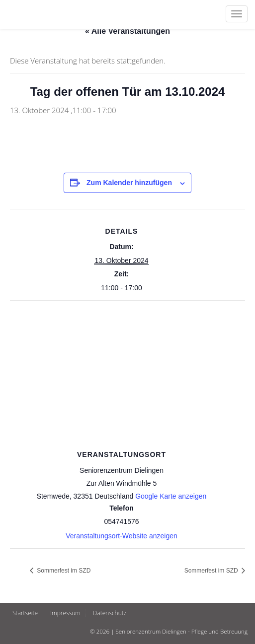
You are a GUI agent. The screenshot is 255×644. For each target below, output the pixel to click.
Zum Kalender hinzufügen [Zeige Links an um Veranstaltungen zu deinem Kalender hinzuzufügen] (129, 183)
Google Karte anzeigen (171, 496)
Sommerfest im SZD (63, 571)
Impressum (65, 613)
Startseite (25, 613)
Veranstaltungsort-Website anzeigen (122, 536)
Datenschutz (110, 613)
